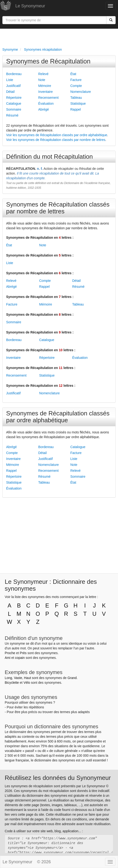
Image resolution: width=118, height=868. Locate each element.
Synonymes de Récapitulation (48, 61)
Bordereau (14, 74)
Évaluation (46, 103)
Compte (76, 86)
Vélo (27, 683)
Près (23, 653)
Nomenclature (81, 92)
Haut (27, 678)
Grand (72, 678)
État (73, 74)
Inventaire (45, 92)
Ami (8, 658)
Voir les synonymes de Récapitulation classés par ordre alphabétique (57, 135)
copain (20, 658)
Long (8, 678)
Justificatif (13, 86)
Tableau (76, 98)
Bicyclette (12, 683)
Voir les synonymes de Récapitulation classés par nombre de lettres (56, 140)
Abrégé (44, 109)
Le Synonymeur (30, 6)
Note (42, 80)
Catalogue (14, 103)
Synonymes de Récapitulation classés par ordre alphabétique (58, 417)
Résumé (12, 115)
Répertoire (14, 98)
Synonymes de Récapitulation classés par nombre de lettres (58, 208)
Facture (76, 80)
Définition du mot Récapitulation (49, 157)
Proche (10, 653)
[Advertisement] (59, 37)
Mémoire (45, 86)
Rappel (76, 109)
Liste (10, 80)
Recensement (48, 98)
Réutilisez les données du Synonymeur (58, 778)
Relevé (43, 74)
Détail (10, 92)
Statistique (78, 103)
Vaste (18, 678)
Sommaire (14, 109)
